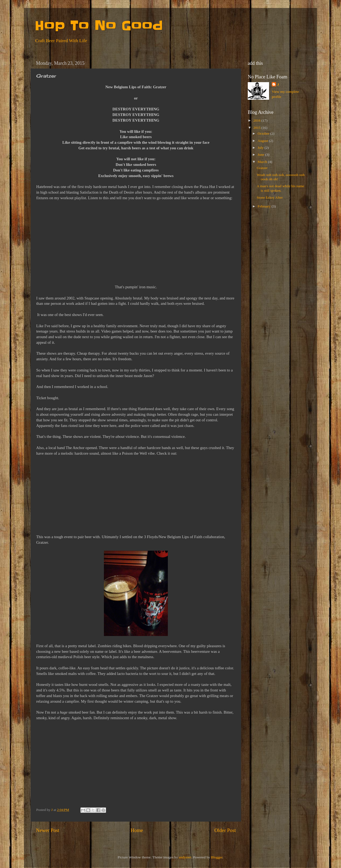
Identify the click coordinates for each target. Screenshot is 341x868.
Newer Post (48, 830)
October (264, 133)
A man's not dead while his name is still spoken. (281, 188)
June (261, 155)
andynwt (185, 857)
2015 (257, 128)
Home (137, 830)
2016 (257, 120)
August (263, 141)
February (265, 206)
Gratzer (262, 168)
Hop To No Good (99, 25)
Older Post (225, 830)
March (263, 162)
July (261, 148)
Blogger (217, 857)
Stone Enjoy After (270, 197)
